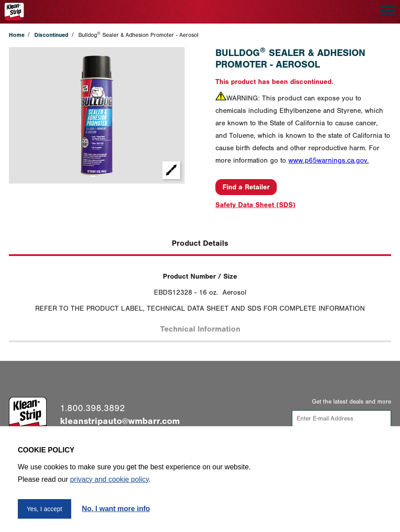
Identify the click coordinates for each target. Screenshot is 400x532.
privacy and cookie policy (109, 479)
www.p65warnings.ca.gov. (329, 160)
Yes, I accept (44, 509)
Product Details (200, 243)
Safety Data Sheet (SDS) (255, 205)
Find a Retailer (246, 187)
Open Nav (386, 9)
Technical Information (200, 329)
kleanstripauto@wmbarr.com (120, 421)
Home (17, 35)
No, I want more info (116, 509)
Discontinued (51, 35)
